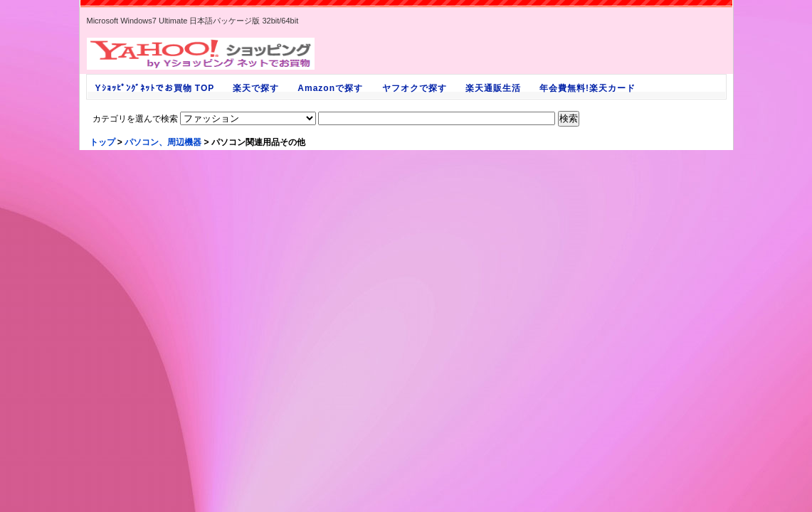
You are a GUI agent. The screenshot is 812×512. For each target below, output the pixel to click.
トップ (102, 142)
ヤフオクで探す (414, 88)
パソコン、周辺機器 (163, 142)
